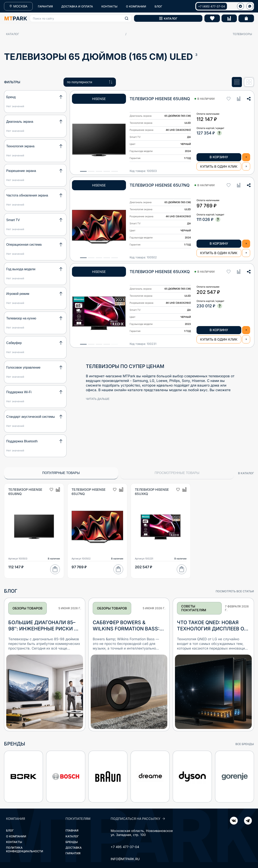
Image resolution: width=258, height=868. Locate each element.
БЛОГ (158, 6)
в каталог (246, 473)
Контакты (14, 842)
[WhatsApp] (250, 6)
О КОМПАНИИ (136, 6)
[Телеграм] (240, 6)
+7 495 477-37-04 (125, 847)
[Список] (237, 82)
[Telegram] (234, 821)
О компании (16, 836)
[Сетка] (249, 82)
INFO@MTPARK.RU (125, 859)
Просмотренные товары (177, 473)
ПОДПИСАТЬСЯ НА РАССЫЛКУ (138, 819)
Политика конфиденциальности (25, 849)
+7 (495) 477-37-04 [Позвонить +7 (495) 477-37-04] (212, 6)
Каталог (13, 34)
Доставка (74, 848)
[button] (81, 18)
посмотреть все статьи (235, 591)
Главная (72, 830)
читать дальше (98, 399)
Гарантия (73, 853)
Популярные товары (61, 473)
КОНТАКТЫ (109, 6)
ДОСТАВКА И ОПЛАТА (77, 6)
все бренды (245, 744)
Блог (10, 830)
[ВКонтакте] (248, 821)
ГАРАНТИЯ (45, 6)
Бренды (72, 842)
